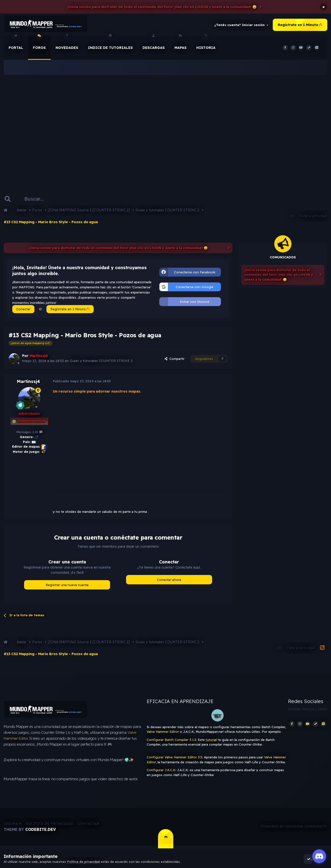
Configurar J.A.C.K (161, 771)
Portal (16, 44)
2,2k (37, 433)
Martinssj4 (28, 383)
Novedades (67, 44)
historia (206, 44)
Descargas (154, 44)
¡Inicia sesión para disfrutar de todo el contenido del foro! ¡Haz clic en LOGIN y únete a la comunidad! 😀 (162, 7)
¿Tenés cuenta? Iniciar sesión (241, 26)
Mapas (180, 44)
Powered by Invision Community (294, 829)
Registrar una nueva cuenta (67, 586)
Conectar (23, 310)
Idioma (13, 826)
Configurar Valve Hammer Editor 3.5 (174, 759)
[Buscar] (39, 200)
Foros (39, 44)
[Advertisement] (166, 128)
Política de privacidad (50, 826)
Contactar (89, 826)
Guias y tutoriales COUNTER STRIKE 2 (101, 362)
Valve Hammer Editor (163, 733)
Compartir (175, 360)
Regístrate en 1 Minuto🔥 (300, 26)
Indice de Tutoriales (110, 44)
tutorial (211, 741)
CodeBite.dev (41, 832)
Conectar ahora (169, 581)
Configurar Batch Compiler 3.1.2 (171, 741)
